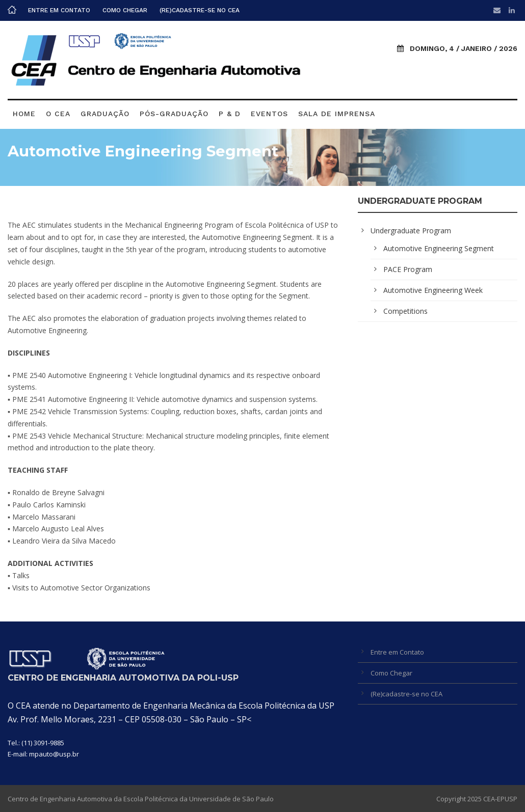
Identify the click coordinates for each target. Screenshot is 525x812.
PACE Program (408, 269)
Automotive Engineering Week (433, 290)
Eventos (269, 114)
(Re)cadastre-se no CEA (200, 10)
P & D (230, 114)
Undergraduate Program (411, 231)
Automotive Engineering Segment (439, 248)
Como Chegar (125, 10)
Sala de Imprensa (337, 114)
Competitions (405, 311)
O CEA (58, 114)
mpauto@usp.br (54, 754)
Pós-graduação (174, 114)
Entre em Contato (59, 10)
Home (24, 114)
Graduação (105, 114)
